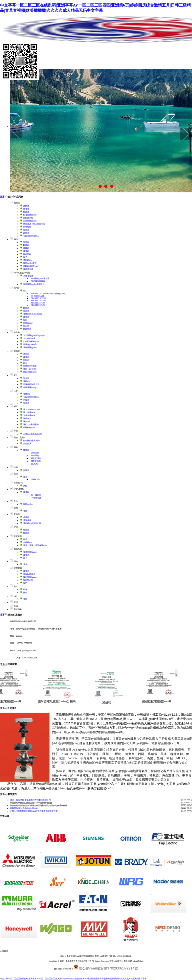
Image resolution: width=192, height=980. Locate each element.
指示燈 (26, 326)
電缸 (25, 599)
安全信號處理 (29, 338)
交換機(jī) (27, 542)
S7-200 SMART (37, 296)
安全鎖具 (27, 444)
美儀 (16, 606)
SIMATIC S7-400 (38, 305)
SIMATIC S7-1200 (39, 298)
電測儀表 (27, 520)
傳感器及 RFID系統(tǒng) (34, 224)
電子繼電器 (36, 495)
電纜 (25, 511)
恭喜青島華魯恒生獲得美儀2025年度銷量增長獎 (31, 803)
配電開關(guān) (30, 215)
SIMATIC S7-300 (38, 303)
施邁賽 (17, 332)
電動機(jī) (27, 260)
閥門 (25, 583)
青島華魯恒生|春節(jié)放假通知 (24, 808)
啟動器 (26, 233)
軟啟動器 (27, 254)
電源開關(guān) (30, 552)
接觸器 (26, 206)
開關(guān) (28, 323)
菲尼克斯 (18, 536)
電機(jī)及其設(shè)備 (32, 314)
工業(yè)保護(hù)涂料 (32, 434)
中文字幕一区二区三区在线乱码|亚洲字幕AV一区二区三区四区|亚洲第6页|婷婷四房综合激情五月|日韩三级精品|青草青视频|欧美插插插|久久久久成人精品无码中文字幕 (73, 979)
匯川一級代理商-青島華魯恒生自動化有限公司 (30, 800)
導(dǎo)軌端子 (29, 574)
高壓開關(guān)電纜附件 (34, 284)
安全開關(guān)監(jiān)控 (34, 335)
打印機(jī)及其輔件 (31, 441)
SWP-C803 (35, 479)
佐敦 (16, 431)
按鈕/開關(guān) (30, 372)
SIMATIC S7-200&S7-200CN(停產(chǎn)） (49, 294)
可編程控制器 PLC (31, 384)
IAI (15, 596)
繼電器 (26, 209)
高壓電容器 (28, 276)
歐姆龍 (17, 351)
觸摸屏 (26, 450)
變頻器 (26, 230)
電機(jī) (26, 381)
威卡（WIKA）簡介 (32, 409)
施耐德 (17, 203)
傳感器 (26, 354)
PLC (25, 291)
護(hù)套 (27, 422)
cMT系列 (35, 453)
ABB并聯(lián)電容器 (40, 279)
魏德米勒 (18, 549)
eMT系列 (35, 456)
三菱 (16, 391)
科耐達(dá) (18, 483)
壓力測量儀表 (29, 412)
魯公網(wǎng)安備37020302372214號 (108, 968)
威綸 (16, 447)
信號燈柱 (27, 227)
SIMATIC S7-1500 (39, 301)
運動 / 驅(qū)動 (30, 369)
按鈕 (25, 320)
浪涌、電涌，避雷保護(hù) (35, 545)
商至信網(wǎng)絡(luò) (134, 961)
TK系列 (34, 464)
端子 (25, 257)
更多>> (4, 197)
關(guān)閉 (20, 83)
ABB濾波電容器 (38, 281)
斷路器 (26, 212)
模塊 (25, 590)
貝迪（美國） (20, 438)
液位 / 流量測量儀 (31, 425)
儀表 (25, 477)
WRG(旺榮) (19, 489)
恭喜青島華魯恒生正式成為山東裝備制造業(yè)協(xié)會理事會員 (38, 806)
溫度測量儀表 (29, 416)
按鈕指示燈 (28, 218)
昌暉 (16, 474)
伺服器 (26, 400)
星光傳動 (18, 609)
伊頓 (16, 527)
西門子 (17, 288)
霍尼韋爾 (18, 568)
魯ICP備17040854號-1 (63, 969)
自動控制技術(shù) (31, 342)
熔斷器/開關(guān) (31, 266)
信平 (16, 467)
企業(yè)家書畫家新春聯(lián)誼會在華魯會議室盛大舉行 (35, 811)
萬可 (16, 587)
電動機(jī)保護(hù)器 (32, 523)
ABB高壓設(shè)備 (22, 273)
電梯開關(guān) (30, 348)
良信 (16, 501)
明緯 (16, 561)
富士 (16, 375)
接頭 (25, 593)
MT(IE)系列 (36, 458)
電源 (25, 564)
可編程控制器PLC (31, 236)
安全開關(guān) (30, 221)
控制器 (26, 360)
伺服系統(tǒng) (30, 387)
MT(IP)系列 (36, 461)
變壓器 (26, 470)
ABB (16, 239)
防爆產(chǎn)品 (30, 345)
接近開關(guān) (30, 577)
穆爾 (16, 508)
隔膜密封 (27, 419)
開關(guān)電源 (30, 263)
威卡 (16, 406)
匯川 (16, 602)
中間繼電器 (36, 498)
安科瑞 (17, 514)
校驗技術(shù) (29, 428)
